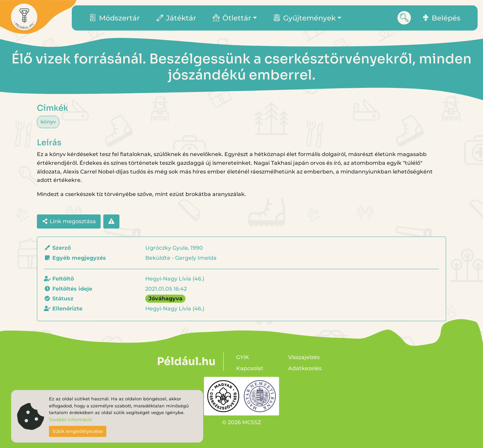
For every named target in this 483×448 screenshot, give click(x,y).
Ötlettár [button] (232, 18)
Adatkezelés (305, 368)
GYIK (243, 357)
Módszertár (115, 18)
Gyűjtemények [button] (305, 18)
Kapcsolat (250, 368)
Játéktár (176, 18)
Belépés (441, 18)
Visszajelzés (304, 357)
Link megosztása (69, 221)
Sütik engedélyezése (78, 431)
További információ (70, 420)
